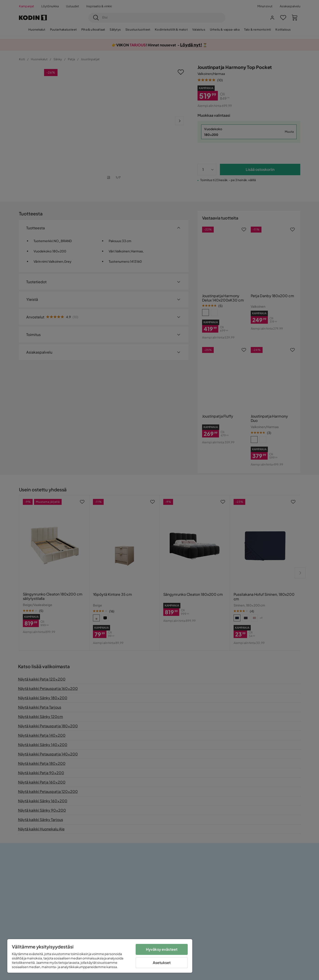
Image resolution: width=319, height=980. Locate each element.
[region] (100, 956)
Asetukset (162, 963)
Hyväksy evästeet (162, 949)
